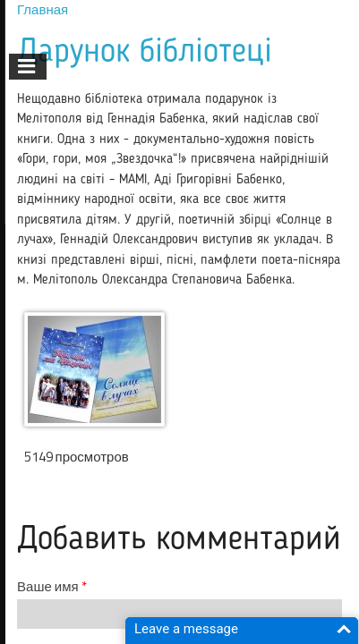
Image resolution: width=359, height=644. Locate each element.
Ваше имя (52, 587)
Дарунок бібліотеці (145, 52)
